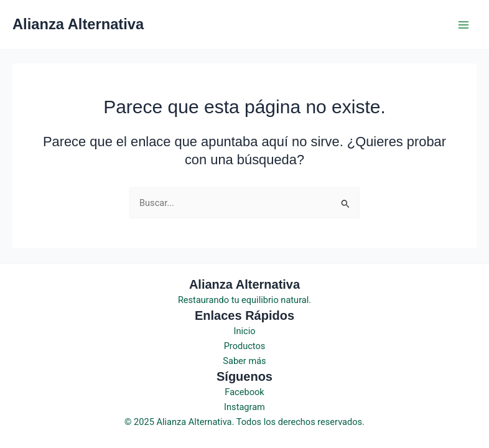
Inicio (244, 331)
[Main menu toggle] (463, 25)
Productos (245, 346)
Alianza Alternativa (78, 24)
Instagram (244, 407)
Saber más (244, 361)
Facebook (244, 392)
